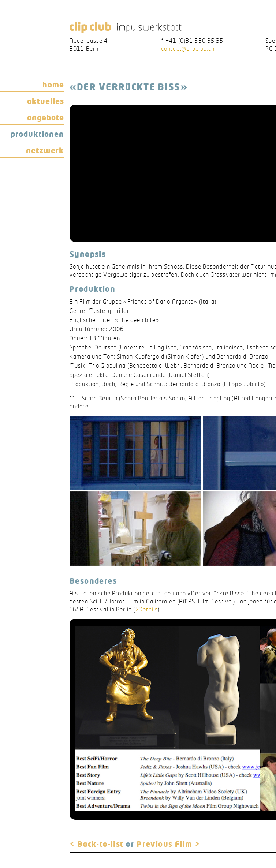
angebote (46, 117)
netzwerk (45, 150)
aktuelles (46, 101)
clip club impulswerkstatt (126, 28)
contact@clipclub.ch (188, 49)
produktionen (37, 134)
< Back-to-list (97, 844)
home (53, 85)
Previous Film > (168, 844)
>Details (146, 609)
